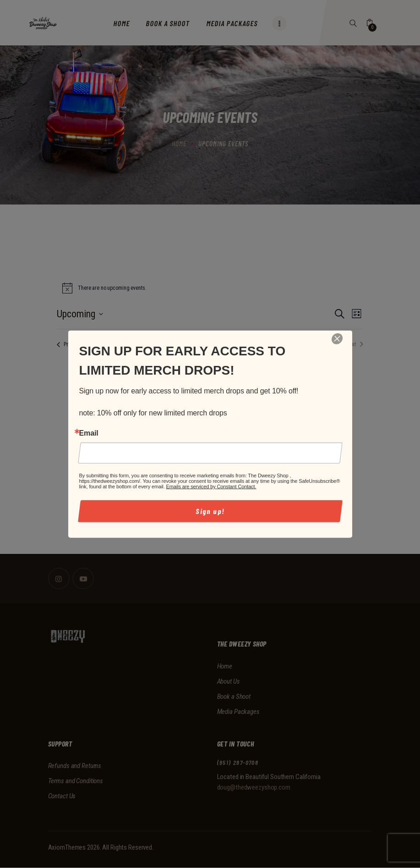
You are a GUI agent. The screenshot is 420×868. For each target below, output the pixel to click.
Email (89, 433)
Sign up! (210, 511)
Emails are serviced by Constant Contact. (211, 487)
